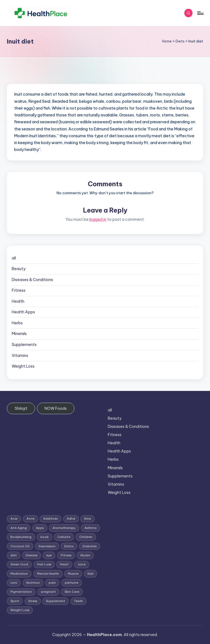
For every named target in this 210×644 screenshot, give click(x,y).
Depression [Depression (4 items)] (47, 546)
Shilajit (21, 408)
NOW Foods (56, 408)
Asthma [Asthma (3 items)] (91, 528)
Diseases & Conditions (32, 280)
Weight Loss (23, 366)
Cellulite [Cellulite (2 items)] (64, 537)
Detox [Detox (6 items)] (69, 546)
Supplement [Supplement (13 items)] (56, 601)
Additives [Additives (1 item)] (50, 519)
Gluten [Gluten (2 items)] (85, 555)
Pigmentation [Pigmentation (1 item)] (21, 592)
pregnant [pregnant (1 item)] (48, 592)
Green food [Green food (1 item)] (19, 564)
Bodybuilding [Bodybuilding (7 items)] (21, 537)
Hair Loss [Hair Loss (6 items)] (44, 564)
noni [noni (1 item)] (14, 583)
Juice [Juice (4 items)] (82, 564)
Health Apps (23, 312)
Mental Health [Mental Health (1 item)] (48, 574)
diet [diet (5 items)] (14, 555)
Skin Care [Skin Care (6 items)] (72, 592)
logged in (98, 219)
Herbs (17, 323)
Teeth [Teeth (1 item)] (78, 601)
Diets (180, 41)
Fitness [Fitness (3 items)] (66, 555)
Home (167, 41)
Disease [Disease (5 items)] (32, 555)
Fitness (19, 290)
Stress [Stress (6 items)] (33, 601)
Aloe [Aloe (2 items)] (87, 519)
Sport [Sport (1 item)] (15, 601)
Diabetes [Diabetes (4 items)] (90, 546)
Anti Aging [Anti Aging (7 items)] (19, 528)
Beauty (19, 269)
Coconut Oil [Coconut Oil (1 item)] (20, 546)
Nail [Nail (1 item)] (91, 574)
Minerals (19, 334)
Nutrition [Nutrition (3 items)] (33, 583)
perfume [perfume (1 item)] (72, 583)
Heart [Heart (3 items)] (64, 564)
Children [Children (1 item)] (86, 537)
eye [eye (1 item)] (49, 555)
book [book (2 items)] (45, 537)
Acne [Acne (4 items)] (30, 519)
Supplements (24, 345)
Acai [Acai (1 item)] (14, 519)
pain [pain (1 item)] (52, 583)
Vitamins (20, 356)
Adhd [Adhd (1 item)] (71, 519)
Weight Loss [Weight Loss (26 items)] (20, 610)
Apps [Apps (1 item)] (40, 528)
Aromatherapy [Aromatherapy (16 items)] (64, 528)
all (14, 258)
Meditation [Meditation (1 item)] (19, 574)
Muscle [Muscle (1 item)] (73, 574)
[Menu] (200, 13)
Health (18, 301)
